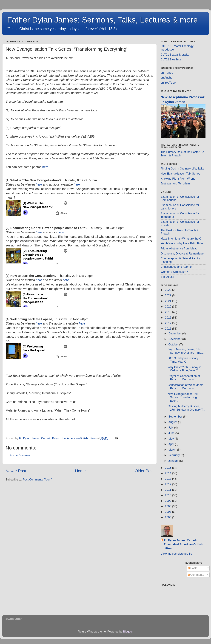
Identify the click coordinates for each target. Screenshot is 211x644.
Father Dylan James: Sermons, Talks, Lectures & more (102, 20)
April (172, 444)
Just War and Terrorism (175, 184)
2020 (169, 307)
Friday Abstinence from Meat (179, 249)
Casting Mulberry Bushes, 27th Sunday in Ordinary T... (186, 408)
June (172, 433)
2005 (169, 517)
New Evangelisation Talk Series (180, 174)
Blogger (128, 632)
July (171, 428)
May (171, 439)
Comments (196, 575)
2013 (169, 479)
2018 (169, 318)
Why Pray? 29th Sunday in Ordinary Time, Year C (184, 369)
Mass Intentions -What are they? (181, 239)
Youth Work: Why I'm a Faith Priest (182, 243)
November (175, 339)
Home (80, 471)
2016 (169, 329)
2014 (169, 473)
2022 (169, 295)
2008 (169, 506)
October (174, 345)
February (174, 455)
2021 (169, 301)
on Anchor (167, 78)
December (175, 333)
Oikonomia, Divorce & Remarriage (182, 254)
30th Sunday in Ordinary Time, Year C (183, 360)
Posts (193, 568)
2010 (169, 495)
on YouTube (168, 83)
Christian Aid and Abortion (177, 267)
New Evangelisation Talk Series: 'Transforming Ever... (183, 397)
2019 (169, 312)
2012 (169, 484)
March (173, 450)
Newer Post (16, 471)
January (174, 461)
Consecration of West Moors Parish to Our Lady (186, 387)
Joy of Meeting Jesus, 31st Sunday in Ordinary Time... (186, 351)
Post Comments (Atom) (38, 480)
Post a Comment (20, 455)
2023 (169, 290)
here (45, 167)
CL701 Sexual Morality (175, 55)
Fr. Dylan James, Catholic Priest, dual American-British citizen (183, 544)
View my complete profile (176, 554)
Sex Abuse (167, 277)
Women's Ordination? (174, 272)
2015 (169, 468)
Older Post (144, 471)
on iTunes (167, 73)
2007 (169, 512)
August (173, 422)
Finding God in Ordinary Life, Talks (182, 169)
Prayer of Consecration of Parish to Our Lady (184, 378)
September (176, 417)
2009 (169, 501)
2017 (169, 323)
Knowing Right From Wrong (178, 179)
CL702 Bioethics (171, 59)
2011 (169, 490)
